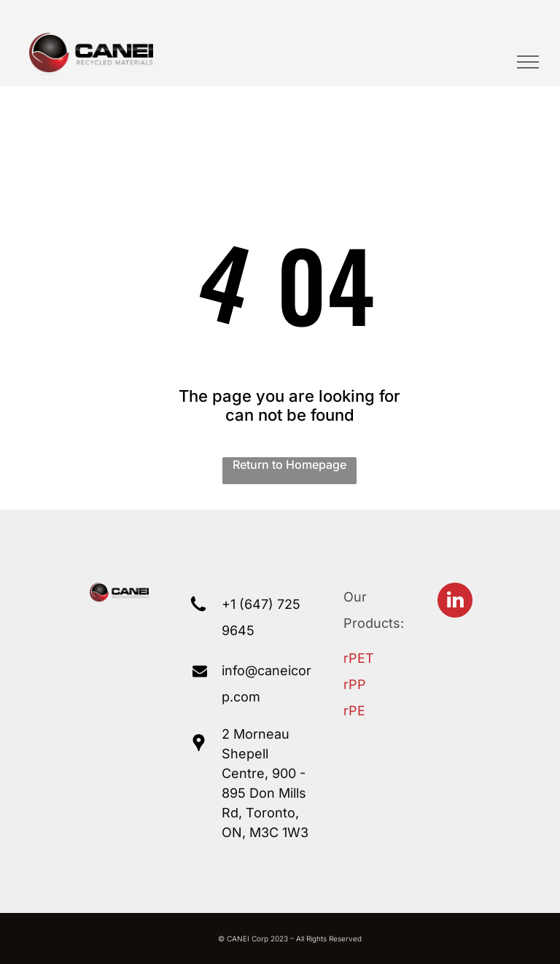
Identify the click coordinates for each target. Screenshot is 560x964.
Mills (292, 793)
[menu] (528, 62)
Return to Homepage (289, 464)
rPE (354, 711)
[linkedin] (455, 602)
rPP (355, 684)
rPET (359, 658)
